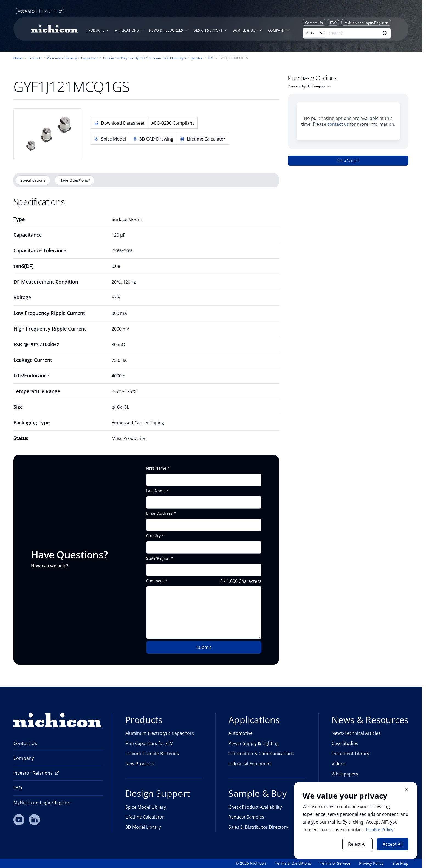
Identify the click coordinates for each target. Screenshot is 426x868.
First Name (156, 468)
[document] (356, 821)
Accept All (393, 844)
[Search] (353, 33)
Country (153, 536)
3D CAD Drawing (153, 139)
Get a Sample (348, 160)
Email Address (159, 513)
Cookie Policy (380, 830)
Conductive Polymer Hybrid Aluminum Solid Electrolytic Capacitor (153, 58)
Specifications (33, 180)
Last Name (156, 491)
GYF (211, 58)
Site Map (400, 863)
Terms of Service (335, 863)
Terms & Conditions (293, 863)
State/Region (158, 558)
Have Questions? (74, 180)
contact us (338, 124)
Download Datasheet (119, 123)
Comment (155, 581)
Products (35, 58)
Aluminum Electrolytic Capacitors (72, 58)
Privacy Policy (371, 863)
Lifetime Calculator (203, 139)
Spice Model (110, 139)
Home (18, 58)
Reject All (357, 844)
